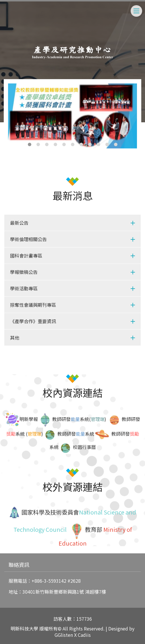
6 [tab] (73, 144)
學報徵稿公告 (24, 272)
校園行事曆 (84, 447)
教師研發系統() (79, 419)
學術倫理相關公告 (28, 239)
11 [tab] (116, 144)
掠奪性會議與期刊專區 (33, 305)
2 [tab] (38, 144)
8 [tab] (90, 144)
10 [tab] (107, 144)
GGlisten (64, 635)
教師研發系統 (76, 434)
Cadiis (84, 635)
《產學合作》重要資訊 (33, 321)
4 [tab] (55, 144)
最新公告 (19, 223)
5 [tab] (64, 144)
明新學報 (22, 419)
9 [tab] (98, 144)
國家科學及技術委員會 (50, 512)
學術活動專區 (24, 288)
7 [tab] (81, 144)
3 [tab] (47, 144)
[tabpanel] (73, 116)
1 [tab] (30, 144)
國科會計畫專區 (26, 256)
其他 (15, 338)
